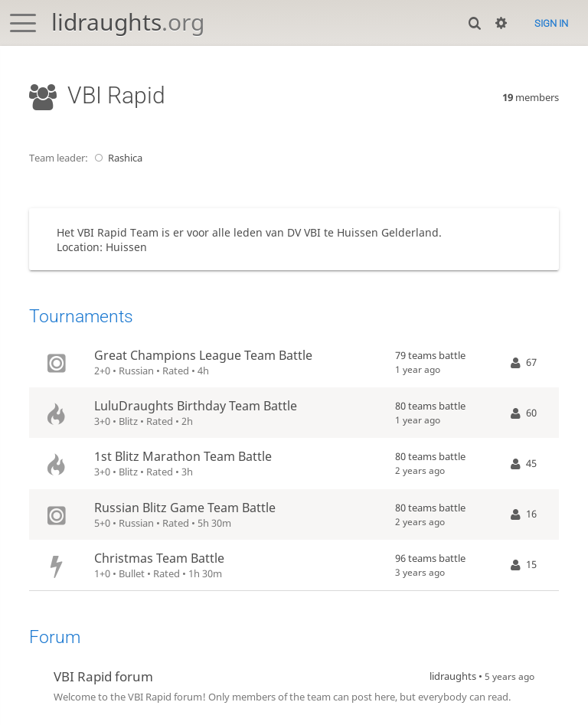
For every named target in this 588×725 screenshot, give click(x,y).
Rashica (116, 158)
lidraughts (128, 22)
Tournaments (81, 317)
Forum (55, 637)
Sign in (551, 23)
